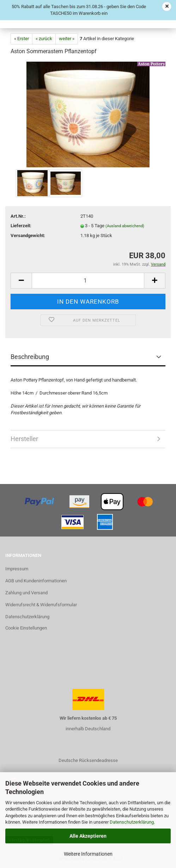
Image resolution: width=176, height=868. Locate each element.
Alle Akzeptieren (88, 836)
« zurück (44, 39)
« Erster (22, 39)
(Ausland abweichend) (125, 226)
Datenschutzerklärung (132, 822)
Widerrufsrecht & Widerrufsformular (41, 605)
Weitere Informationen (88, 854)
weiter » (67, 39)
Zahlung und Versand (26, 593)
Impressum (17, 569)
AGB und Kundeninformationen (36, 581)
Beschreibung (30, 357)
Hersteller (24, 439)
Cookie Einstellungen (26, 628)
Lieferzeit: (21, 226)
